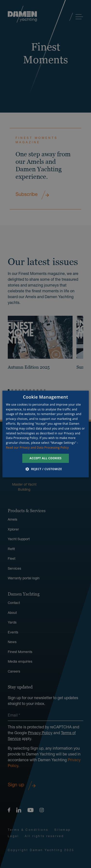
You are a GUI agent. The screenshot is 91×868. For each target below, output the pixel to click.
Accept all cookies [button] (45, 458)
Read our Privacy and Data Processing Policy (37, 448)
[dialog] (45, 434)
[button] (46, 469)
